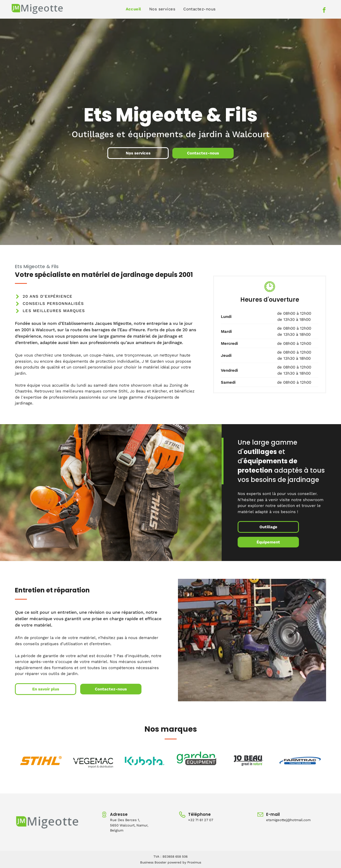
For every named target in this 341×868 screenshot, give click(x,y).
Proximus (194, 862)
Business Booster (153, 862)
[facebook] (324, 11)
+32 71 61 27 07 (201, 820)
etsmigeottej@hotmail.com (288, 820)
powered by (177, 862)
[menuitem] (133, 9)
